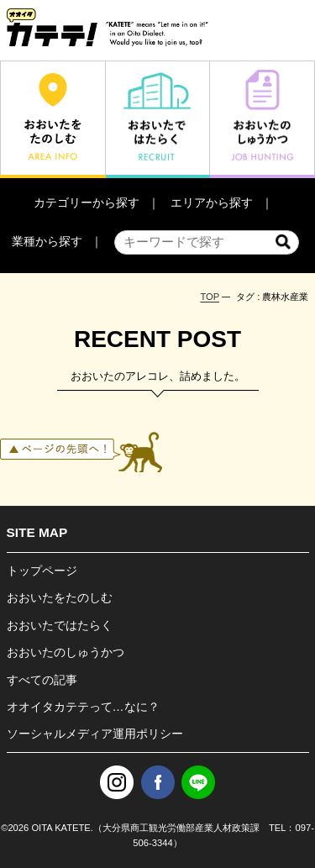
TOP (210, 297)
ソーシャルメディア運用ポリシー (95, 734)
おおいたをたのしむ (60, 597)
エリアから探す (212, 203)
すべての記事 (42, 680)
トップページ (42, 571)
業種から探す (47, 241)
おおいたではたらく (60, 625)
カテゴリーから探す (87, 203)
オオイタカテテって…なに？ (83, 707)
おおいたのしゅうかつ (66, 652)
